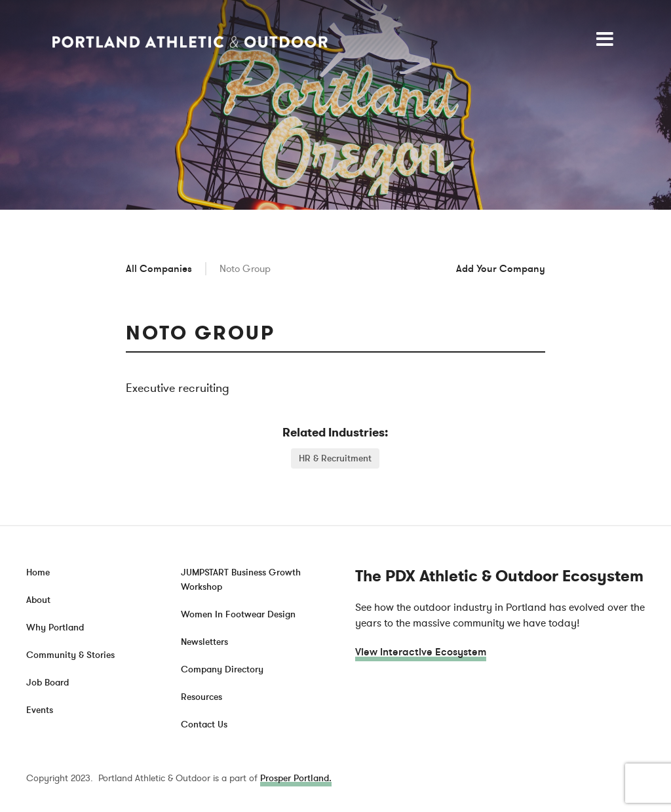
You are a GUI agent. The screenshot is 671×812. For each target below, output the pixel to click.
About (38, 600)
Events (40, 710)
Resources (201, 697)
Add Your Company (501, 269)
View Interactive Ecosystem (421, 652)
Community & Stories (70, 655)
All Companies (159, 269)
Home (38, 572)
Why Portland (55, 628)
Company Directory (222, 669)
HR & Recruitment (335, 458)
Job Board (48, 683)
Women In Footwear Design (238, 614)
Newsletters (204, 642)
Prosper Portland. (296, 778)
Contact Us (204, 725)
